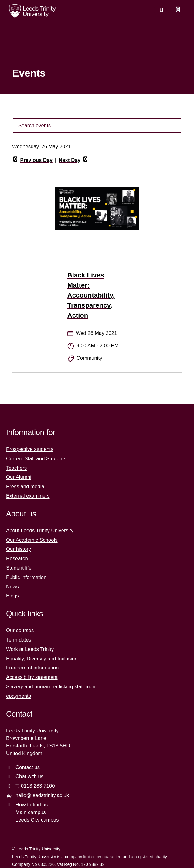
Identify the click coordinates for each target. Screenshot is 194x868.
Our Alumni (19, 477)
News (12, 587)
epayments (19, 696)
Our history (19, 549)
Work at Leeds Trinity (30, 649)
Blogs (12, 596)
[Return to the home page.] (32, 11)
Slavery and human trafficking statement (51, 687)
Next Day (73, 160)
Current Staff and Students (36, 459)
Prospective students (30, 449)
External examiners (28, 496)
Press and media (25, 487)
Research (17, 558)
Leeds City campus (37, 820)
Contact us (28, 767)
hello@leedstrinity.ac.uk (42, 795)
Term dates (19, 640)
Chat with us (29, 776)
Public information (26, 577)
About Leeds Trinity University (40, 531)
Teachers (16, 468)
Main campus (31, 812)
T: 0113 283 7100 (35, 786)
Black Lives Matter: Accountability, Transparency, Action (91, 295)
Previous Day (32, 160)
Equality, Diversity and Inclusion (42, 659)
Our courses (20, 630)
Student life (19, 568)
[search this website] (162, 10)
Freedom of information (32, 668)
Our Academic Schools (32, 540)
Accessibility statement (32, 677)
